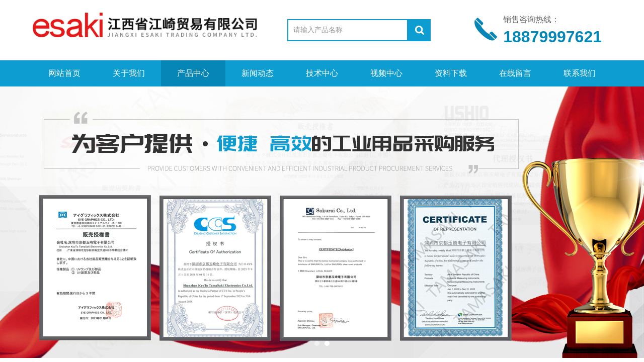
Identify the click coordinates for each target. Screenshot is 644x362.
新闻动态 (258, 73)
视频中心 (386, 73)
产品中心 (193, 73)
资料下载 (451, 73)
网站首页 (64, 73)
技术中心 (322, 73)
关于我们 (129, 73)
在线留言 (515, 73)
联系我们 (580, 73)
